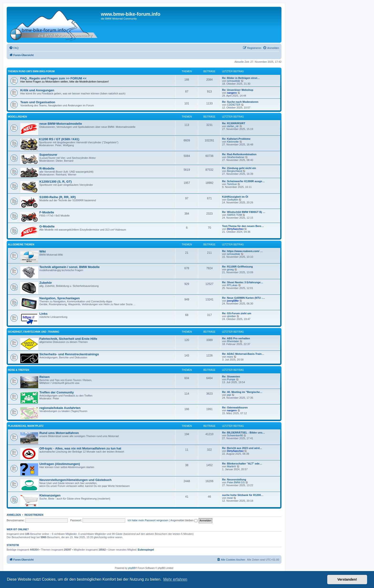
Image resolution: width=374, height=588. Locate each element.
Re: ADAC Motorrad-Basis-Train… (243, 354)
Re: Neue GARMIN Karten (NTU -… (244, 298)
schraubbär (234, 81)
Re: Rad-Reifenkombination (239, 154)
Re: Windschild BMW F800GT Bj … (244, 212)
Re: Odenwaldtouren (235, 407)
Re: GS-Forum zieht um (237, 313)
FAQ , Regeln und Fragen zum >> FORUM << (53, 78)
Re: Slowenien (231, 377)
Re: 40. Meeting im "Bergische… (242, 392)
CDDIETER (234, 105)
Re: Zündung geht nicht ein (239, 168)
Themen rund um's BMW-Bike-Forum (31, 71)
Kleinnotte (233, 142)
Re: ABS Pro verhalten (236, 338)
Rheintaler (233, 341)
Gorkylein (233, 200)
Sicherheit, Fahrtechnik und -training (34, 332)
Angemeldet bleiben (184, 520)
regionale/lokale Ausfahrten (60, 408)
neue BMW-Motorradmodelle (61, 124)
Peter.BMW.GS (236, 482)
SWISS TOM (235, 215)
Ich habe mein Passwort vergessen (148, 520)
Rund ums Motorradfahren (59, 433)
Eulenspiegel (146, 550)
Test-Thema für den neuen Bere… (243, 226)
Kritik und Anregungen (37, 90)
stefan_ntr (233, 126)
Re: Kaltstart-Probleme (236, 139)
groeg (230, 269)
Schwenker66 (235, 435)
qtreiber (231, 316)
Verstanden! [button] (347, 579)
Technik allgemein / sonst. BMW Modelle (70, 267)
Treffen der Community (57, 392)
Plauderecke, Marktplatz (26, 426)
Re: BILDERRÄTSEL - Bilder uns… (244, 433)
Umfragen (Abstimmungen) (60, 464)
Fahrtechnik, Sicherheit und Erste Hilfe (68, 339)
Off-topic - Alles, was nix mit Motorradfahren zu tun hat (80, 448)
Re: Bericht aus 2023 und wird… (242, 448)
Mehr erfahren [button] (175, 579)
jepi (229, 395)
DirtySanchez (235, 229)
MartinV (232, 466)
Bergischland (235, 171)
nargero (232, 93)
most (230, 498)
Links (43, 314)
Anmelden (14, 515)
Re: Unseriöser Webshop (238, 90)
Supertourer (48, 155)
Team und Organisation (38, 102)
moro (230, 357)
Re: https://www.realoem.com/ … (242, 251)
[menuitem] (14, 48)
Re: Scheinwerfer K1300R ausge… (243, 181)
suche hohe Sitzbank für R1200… (243, 495)
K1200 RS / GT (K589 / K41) (59, 139)
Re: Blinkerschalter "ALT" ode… (242, 464)
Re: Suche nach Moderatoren (240, 102)
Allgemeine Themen (21, 245)
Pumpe (231, 379)
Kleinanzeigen (50, 495)
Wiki (43, 251)
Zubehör (46, 283)
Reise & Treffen (18, 370)
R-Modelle (47, 168)
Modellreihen (17, 117)
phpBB (132, 568)
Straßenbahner (236, 157)
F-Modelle (47, 212)
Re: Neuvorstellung (234, 480)
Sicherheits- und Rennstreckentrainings (69, 354)
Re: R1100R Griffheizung (237, 267)
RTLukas (232, 285)
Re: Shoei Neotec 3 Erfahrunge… (243, 282)
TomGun (232, 184)
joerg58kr (233, 301)
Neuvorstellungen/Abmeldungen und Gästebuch (75, 480)
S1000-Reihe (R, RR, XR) (57, 197)
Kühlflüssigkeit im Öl (235, 197)
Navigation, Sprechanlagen (60, 298)
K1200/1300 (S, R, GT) (56, 182)
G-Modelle (47, 226)
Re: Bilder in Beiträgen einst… (241, 78)
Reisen (44, 377)
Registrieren (34, 515)
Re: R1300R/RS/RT (234, 123)
